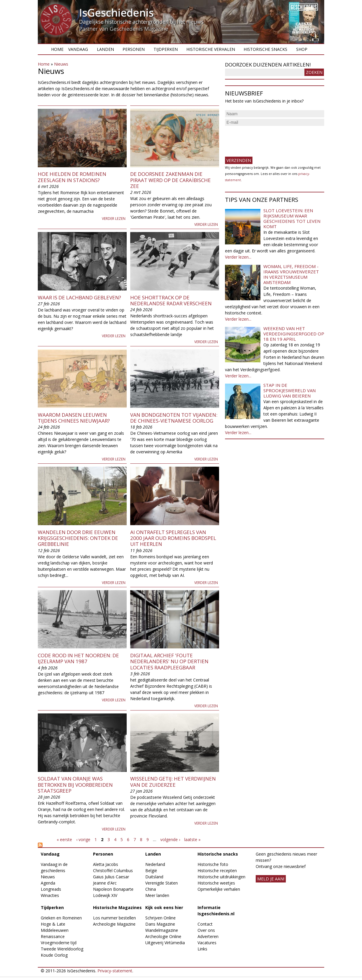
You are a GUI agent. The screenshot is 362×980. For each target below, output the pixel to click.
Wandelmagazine (162, 930)
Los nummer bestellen (114, 918)
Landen (105, 49)
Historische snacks (265, 49)
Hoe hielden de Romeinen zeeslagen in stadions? (72, 177)
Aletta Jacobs (106, 864)
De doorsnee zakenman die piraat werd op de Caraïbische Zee (171, 180)
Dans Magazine (160, 924)
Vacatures (207, 943)
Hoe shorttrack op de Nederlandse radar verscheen (171, 300)
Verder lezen (114, 219)
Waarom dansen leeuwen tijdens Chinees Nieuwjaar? (74, 418)
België (151, 871)
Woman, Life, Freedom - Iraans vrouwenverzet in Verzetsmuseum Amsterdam (291, 274)
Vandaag (78, 49)
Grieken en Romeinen (61, 918)
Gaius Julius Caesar (111, 877)
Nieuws (61, 64)
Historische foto (213, 864)
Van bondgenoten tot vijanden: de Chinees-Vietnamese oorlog (174, 418)
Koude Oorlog (54, 955)
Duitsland (154, 877)
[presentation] (270, 139)
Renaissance (53, 936)
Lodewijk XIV (105, 895)
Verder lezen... (238, 257)
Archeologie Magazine (114, 924)
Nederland (155, 864)
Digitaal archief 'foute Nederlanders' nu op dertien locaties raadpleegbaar (169, 661)
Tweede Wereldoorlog (62, 949)
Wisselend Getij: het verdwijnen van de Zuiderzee (173, 782)
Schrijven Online (160, 918)
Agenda (48, 883)
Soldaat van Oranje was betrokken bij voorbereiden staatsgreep (75, 785)
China (151, 889)
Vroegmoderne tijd (59, 943)
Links (202, 949)
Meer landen (157, 895)
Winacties (50, 895)
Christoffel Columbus (113, 871)
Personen (134, 49)
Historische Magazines (117, 907)
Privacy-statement (115, 971)
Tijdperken (166, 49)
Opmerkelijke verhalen (219, 889)
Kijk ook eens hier (164, 907)
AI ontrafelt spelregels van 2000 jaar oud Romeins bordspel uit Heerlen (173, 538)
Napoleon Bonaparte (113, 889)
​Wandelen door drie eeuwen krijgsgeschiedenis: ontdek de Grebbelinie (78, 538)
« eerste (64, 839)
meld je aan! (271, 879)
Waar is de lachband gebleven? (79, 297)
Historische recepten (217, 871)
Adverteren (208, 936)
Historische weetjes (216, 883)
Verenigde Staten (162, 883)
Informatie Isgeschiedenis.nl (216, 911)
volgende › (170, 839)
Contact (205, 924)
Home (57, 49)
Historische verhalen (211, 49)
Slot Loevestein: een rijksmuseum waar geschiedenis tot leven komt (292, 218)
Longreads (51, 889)
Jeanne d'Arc (105, 883)
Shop (302, 49)
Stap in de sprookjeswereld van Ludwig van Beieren (290, 390)
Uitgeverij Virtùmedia (165, 943)
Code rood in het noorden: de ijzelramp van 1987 (78, 658)
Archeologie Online (163, 936)
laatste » (192, 839)
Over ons (206, 930)
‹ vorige (83, 839)
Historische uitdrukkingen (221, 877)
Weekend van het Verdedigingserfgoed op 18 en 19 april (294, 334)
